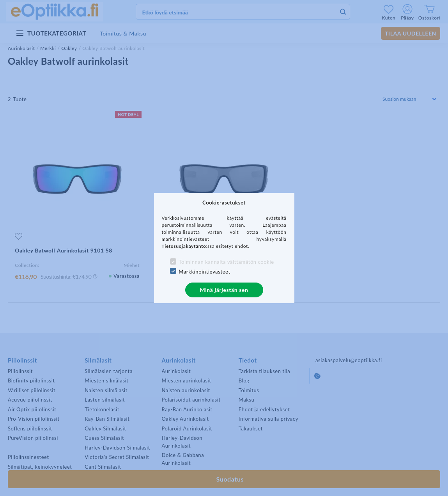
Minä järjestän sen (224, 290)
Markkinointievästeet (204, 272)
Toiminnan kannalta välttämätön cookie (226, 262)
